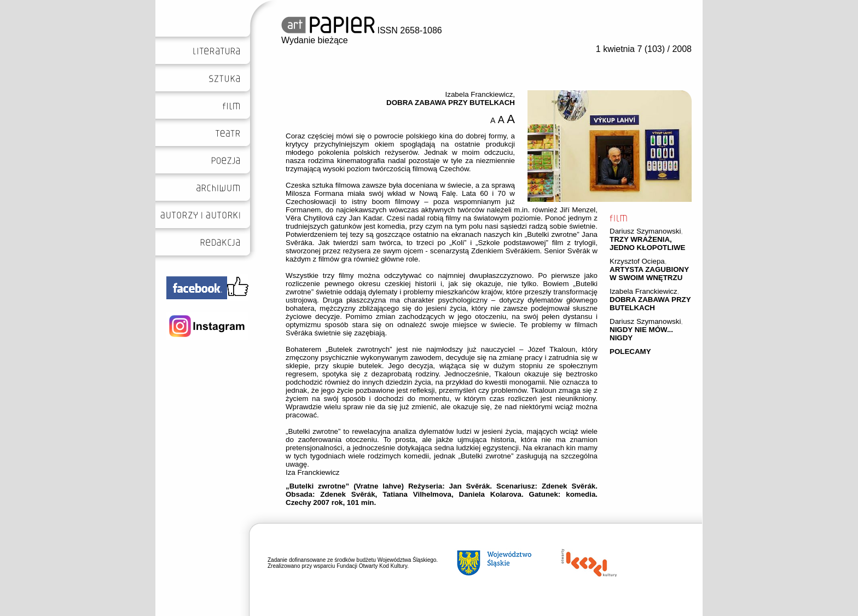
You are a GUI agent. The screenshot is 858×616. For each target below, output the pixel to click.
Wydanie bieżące (315, 40)
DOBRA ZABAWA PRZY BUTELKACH (650, 304)
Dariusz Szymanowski (645, 231)
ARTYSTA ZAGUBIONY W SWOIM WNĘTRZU (649, 274)
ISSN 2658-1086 (362, 30)
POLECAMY (630, 351)
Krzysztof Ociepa (637, 261)
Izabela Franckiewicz (643, 291)
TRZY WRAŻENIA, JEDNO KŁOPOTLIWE (647, 243)
